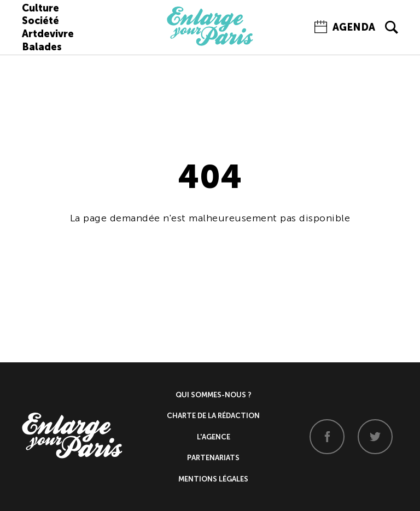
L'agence (214, 437)
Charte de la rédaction (213, 416)
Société (40, 21)
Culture (40, 8)
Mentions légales (213, 479)
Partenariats (213, 458)
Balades (42, 47)
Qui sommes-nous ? (214, 395)
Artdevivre (48, 34)
